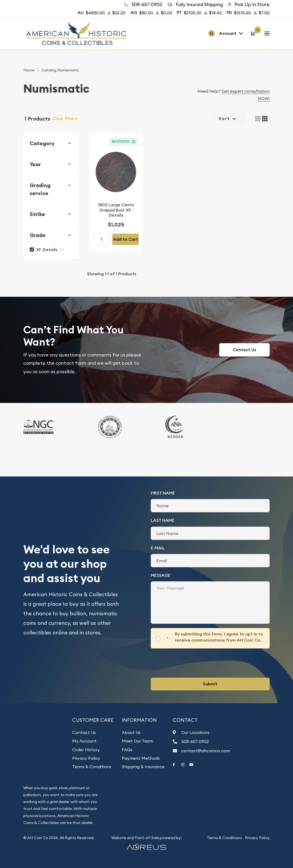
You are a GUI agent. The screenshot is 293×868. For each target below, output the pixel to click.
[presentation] (191, 663)
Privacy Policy (86, 758)
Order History (86, 750)
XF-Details (47, 250)
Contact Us (244, 350)
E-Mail (158, 548)
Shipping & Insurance (143, 767)
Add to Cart (126, 239)
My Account (84, 741)
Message (161, 575)
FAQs (127, 750)
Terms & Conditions (92, 767)
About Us (131, 732)
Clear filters (65, 119)
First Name (163, 493)
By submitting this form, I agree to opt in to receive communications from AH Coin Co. (219, 637)
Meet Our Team (137, 741)
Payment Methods (141, 758)
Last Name (163, 520)
